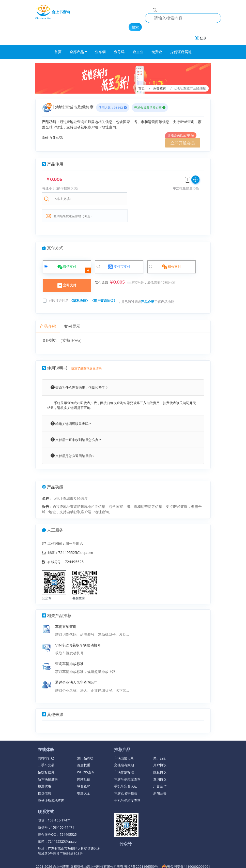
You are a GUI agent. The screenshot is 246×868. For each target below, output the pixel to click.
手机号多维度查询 (127, 784)
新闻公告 (160, 777)
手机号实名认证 (126, 770)
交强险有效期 (124, 748)
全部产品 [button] (77, 52)
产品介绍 (148, 285)
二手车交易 (46, 748)
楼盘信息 (44, 777)
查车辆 (100, 52)
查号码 (119, 52)
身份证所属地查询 (51, 784)
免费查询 (160, 88)
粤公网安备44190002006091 (186, 850)
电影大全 (84, 777)
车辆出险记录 (124, 742)
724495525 (74, 545)
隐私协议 (160, 756)
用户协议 (160, 748)
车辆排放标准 (124, 756)
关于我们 (160, 742)
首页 (58, 52)
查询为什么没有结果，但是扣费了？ (79, 371)
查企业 (138, 52)
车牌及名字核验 (126, 777)
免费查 (157, 52)
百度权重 (84, 748)
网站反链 (84, 763)
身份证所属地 (181, 52)
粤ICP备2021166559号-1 (143, 850)
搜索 (135, 27)
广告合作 (160, 770)
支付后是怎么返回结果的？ (73, 439)
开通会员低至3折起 (181, 135)
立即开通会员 (183, 143)
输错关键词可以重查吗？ (71, 407)
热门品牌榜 (85, 742)
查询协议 (160, 763)
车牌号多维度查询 (127, 763)
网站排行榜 (46, 742)
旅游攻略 (44, 770)
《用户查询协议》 (104, 284)
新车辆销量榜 (48, 763)
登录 (201, 38)
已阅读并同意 (59, 284)
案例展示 (72, 310)
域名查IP (83, 770)
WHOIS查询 (86, 756)
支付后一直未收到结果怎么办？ (76, 423)
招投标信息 (46, 756)
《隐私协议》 (80, 284)
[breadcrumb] (123, 78)
